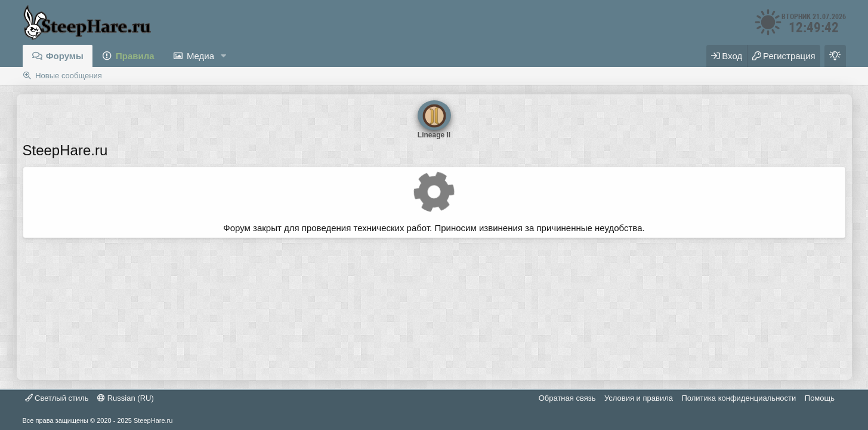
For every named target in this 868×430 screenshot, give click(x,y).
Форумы (65, 56)
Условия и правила (639, 398)
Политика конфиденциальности (739, 398)
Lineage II (434, 115)
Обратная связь (567, 398)
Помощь (820, 398)
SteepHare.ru (153, 420)
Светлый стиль (57, 398)
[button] (224, 56)
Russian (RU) (126, 398)
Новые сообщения (69, 76)
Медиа (200, 56)
